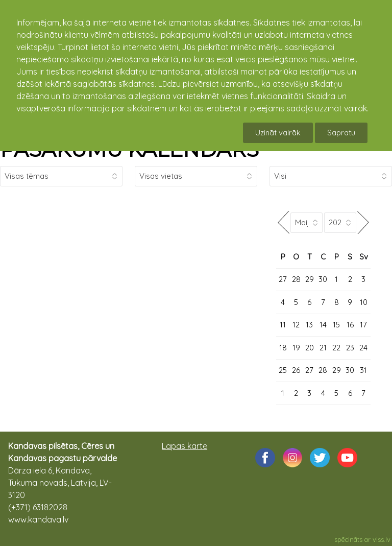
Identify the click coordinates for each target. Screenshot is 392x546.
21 (323, 348)
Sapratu (341, 133)
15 (336, 325)
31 (363, 370)
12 (296, 325)
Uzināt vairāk (278, 133)
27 (283, 279)
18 (283, 348)
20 (310, 348)
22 (336, 348)
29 (310, 279)
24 (363, 348)
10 (364, 302)
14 (323, 325)
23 (350, 348)
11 (283, 325)
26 (296, 370)
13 (309, 325)
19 (296, 348)
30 (323, 279)
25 (283, 370)
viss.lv (382, 539)
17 (363, 325)
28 (296, 279)
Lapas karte (185, 446)
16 (350, 325)
